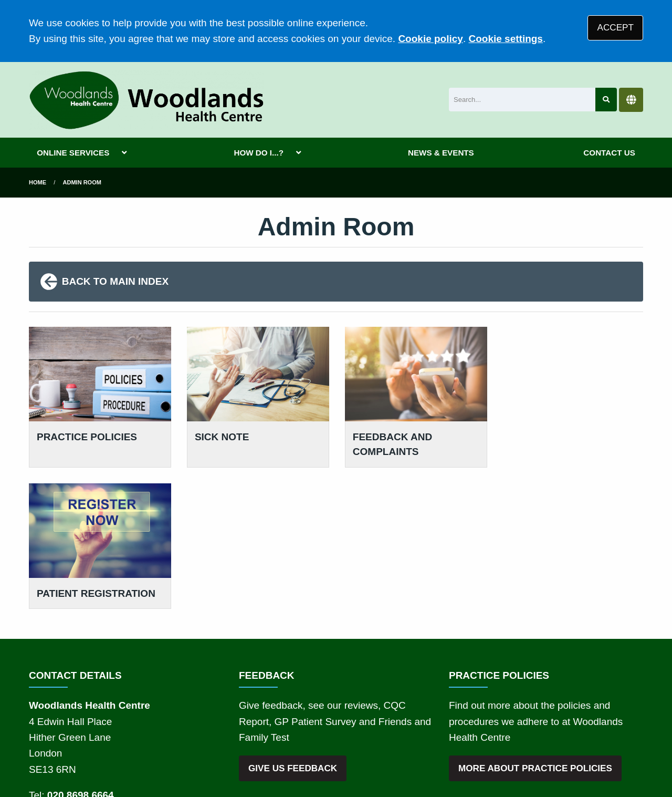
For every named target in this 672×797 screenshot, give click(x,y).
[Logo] (146, 100)
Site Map (478, 722)
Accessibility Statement (354, 722)
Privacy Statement (199, 722)
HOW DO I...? (259, 153)
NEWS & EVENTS (441, 153)
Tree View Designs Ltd (85, 757)
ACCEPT (616, 28)
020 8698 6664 (81, 653)
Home (38, 182)
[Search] (522, 100)
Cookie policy (430, 39)
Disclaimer (271, 722)
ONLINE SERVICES (73, 153)
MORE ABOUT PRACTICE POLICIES (535, 627)
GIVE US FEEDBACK (293, 627)
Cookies (432, 722)
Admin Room (82, 182)
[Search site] (606, 100)
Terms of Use (123, 722)
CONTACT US (609, 153)
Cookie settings (505, 39)
